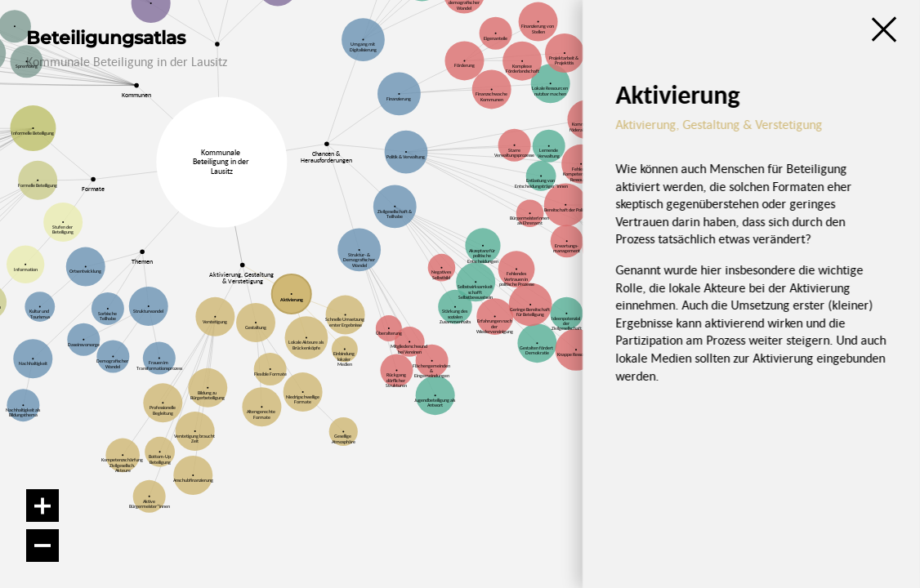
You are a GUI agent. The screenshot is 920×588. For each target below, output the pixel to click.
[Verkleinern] (42, 546)
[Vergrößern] (42, 506)
